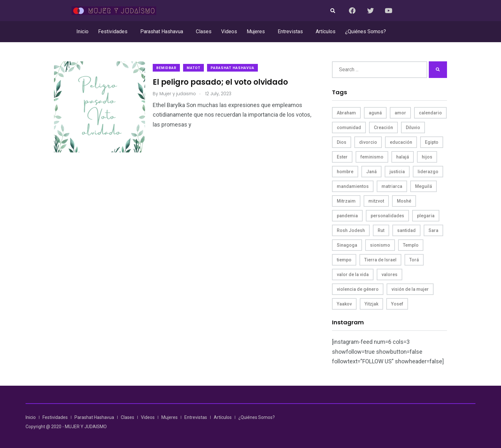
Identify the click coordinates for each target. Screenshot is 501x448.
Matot (195, 68)
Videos (229, 31)
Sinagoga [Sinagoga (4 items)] (347, 245)
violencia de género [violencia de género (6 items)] (358, 289)
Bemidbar (168, 68)
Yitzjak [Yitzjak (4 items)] (371, 304)
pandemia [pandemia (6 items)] (347, 216)
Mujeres (256, 31)
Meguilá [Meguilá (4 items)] (424, 186)
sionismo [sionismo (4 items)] (380, 245)
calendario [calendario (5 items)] (430, 113)
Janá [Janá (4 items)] (371, 172)
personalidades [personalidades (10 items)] (387, 216)
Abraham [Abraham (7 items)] (346, 113)
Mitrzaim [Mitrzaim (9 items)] (346, 201)
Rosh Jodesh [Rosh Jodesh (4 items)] (351, 230)
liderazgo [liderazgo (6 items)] (428, 172)
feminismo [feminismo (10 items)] (372, 157)
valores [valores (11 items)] (389, 274)
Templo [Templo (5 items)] (411, 245)
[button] (114, 32)
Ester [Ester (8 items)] (342, 157)
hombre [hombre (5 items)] (345, 172)
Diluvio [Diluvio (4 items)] (413, 127)
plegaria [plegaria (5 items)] (426, 216)
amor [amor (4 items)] (400, 113)
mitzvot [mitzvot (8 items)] (376, 201)
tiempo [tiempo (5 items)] (344, 260)
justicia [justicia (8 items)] (397, 172)
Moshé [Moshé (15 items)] (404, 201)
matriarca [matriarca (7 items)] (392, 186)
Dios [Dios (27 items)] (342, 142)
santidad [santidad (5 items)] (406, 230)
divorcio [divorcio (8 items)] (368, 142)
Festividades (113, 31)
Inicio (82, 31)
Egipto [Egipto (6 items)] (432, 142)
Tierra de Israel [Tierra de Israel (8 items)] (380, 260)
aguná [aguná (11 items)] (375, 113)
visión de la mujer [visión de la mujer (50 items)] (410, 289)
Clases (204, 31)
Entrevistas (290, 31)
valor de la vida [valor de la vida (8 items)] (353, 274)
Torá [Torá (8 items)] (414, 260)
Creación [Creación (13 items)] (383, 127)
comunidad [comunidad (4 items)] (349, 127)
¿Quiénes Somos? (366, 31)
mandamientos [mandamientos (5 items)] (353, 186)
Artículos (326, 31)
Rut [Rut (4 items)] (381, 230)
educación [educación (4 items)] (401, 142)
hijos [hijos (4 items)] (427, 157)
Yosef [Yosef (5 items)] (397, 304)
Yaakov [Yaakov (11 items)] (344, 304)
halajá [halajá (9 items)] (403, 157)
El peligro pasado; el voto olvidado (222, 82)
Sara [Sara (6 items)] (433, 230)
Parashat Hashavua (162, 31)
